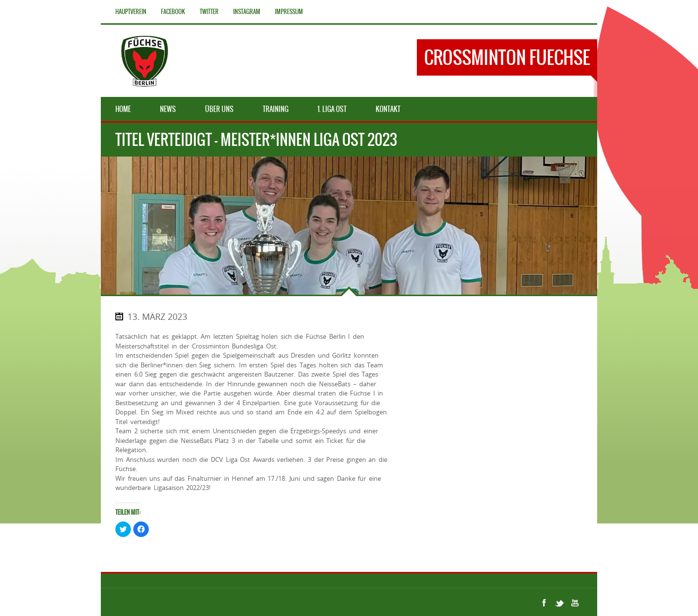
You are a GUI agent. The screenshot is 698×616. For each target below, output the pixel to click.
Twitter (209, 12)
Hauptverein (131, 12)
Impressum (289, 12)
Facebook (173, 12)
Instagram (247, 12)
